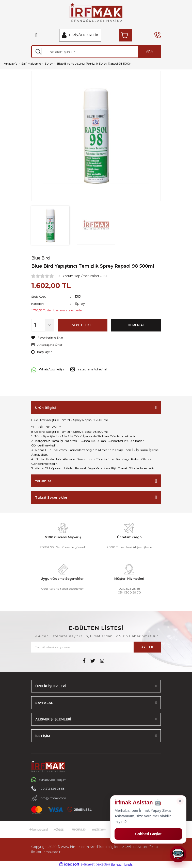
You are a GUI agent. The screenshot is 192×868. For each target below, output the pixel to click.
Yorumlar (43, 481)
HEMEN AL (136, 325)
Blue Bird (41, 258)
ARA (149, 51)
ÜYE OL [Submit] (147, 647)
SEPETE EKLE (83, 325)
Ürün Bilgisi (45, 408)
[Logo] (96, 12)
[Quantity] (43, 325)
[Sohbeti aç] (178, 854)
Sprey (80, 303)
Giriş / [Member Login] (74, 35)
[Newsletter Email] (96, 647)
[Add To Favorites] (96, 338)
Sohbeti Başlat (148, 834)
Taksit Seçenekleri (52, 497)
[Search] (96, 52)
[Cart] (125, 35)
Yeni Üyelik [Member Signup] (89, 35)
